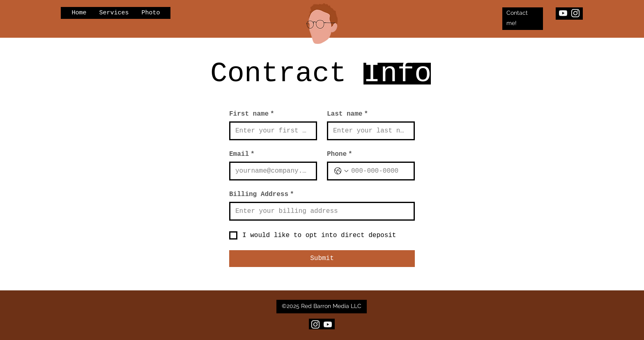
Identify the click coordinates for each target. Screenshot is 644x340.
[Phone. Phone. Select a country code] (341, 171)
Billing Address (262, 194)
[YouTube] (563, 13)
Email (242, 154)
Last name (347, 114)
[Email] (271, 171)
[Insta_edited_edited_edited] (575, 13)
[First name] (271, 131)
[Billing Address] (320, 211)
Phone (340, 154)
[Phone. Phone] (379, 171)
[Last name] (368, 131)
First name (252, 114)
